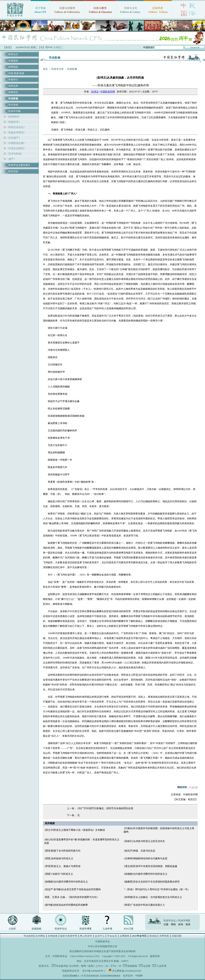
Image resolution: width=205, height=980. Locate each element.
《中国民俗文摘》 (16, 143)
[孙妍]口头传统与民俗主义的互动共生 (145, 841)
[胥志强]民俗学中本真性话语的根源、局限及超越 (151, 866)
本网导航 (164, 936)
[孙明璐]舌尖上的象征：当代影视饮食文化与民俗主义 (153, 897)
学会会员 (112, 936)
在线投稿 (36, 929)
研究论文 (13, 54)
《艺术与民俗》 (15, 154)
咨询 (181, 924)
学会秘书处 (62, 966)
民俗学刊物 (14, 111)
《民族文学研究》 (16, 133)
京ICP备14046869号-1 (94, 971)
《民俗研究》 (13, 117)
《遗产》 (11, 159)
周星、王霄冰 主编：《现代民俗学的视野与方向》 (72, 897)
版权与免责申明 (69, 936)
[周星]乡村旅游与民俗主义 (59, 858)
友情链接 (53, 936)
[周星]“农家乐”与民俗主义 (59, 874)
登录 (188, 924)
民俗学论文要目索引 (19, 165)
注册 (166, 924)
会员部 (147, 966)
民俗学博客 (86, 929)
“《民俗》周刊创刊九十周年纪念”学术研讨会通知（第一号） (157, 889)
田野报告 (13, 67)
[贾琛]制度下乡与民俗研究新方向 (63, 851)
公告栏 (12, 929)
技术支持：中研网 (133, 976)
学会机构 (28, 936)
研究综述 (13, 171)
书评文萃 (13, 86)
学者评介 (13, 80)
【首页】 (8, 47)
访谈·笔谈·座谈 (16, 73)
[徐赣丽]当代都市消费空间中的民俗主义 (146, 874)
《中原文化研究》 (16, 148)
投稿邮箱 (132, 966)
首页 (45, 69)
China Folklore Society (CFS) (85, 956)
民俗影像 (72, 69)
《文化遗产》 (13, 138)
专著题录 (13, 61)
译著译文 (13, 92)
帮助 (173, 924)
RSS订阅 (128, 929)
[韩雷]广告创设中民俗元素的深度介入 (145, 905)
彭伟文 (95, 92)
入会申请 (107, 929)
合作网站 (40, 936)
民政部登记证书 (71, 971)
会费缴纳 (124, 936)
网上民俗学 (86, 936)
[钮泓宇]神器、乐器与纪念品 (140, 851)
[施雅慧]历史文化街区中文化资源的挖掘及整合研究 (152, 882)
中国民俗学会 (60, 956)
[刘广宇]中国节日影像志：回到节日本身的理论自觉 (106, 808)
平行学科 (13, 105)
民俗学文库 (58, 69)
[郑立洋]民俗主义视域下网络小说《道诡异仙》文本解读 (75, 830)
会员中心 (100, 936)
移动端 (153, 936)
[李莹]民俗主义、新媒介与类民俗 (63, 866)
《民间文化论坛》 (16, 127)
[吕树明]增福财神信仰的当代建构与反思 (146, 858)
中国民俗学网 (108, 92)
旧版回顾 (177, 936)
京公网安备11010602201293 (127, 971)
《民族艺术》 (13, 122)
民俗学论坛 (61, 929)
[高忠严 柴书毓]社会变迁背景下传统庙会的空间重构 (73, 889)
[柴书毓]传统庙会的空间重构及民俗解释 (66, 905)
